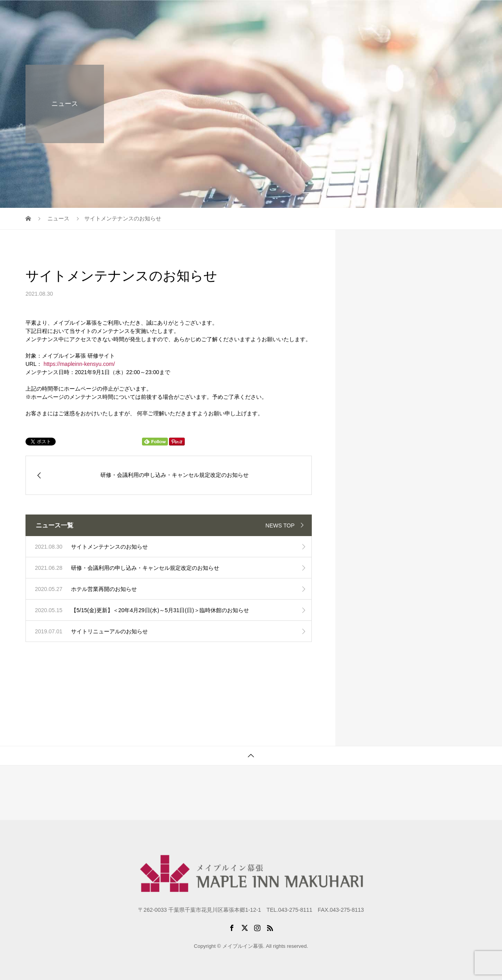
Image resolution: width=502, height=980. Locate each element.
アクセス (422, 14)
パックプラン (380, 14)
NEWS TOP (280, 525)
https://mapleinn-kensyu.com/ (79, 364)
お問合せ (458, 14)
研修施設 (338, 14)
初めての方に (295, 14)
